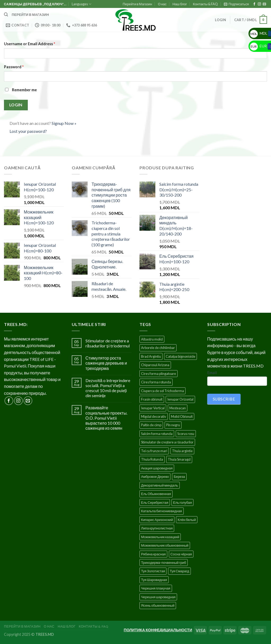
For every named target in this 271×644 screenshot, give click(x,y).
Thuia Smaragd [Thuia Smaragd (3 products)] (179, 459)
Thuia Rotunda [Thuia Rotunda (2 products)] (152, 459)
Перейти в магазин (30, 15)
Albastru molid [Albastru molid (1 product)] (152, 339)
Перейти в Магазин (137, 4)
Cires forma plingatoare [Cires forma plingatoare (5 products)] (159, 374)
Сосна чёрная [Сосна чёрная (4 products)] (181, 554)
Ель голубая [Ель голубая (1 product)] (182, 502)
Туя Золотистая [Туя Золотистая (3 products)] (153, 571)
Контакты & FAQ (205, 4)
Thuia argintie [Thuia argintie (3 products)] (182, 451)
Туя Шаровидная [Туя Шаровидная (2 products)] (154, 580)
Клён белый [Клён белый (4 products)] (187, 520)
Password (14, 67)
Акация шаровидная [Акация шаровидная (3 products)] (157, 468)
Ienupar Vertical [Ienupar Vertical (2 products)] (153, 408)
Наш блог (180, 4)
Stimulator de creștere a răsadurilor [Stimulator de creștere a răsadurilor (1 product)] (167, 442)
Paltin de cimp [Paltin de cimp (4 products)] (151, 425)
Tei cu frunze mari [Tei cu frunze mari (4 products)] (154, 451)
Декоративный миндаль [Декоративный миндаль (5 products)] (160, 485)
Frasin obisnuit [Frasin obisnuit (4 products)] (152, 399)
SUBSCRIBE (224, 399)
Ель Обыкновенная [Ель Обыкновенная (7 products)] (156, 494)
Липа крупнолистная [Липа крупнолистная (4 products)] (157, 528)
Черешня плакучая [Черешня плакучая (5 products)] (156, 588)
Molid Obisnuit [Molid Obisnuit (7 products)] (182, 416)
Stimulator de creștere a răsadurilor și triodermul (108, 343)
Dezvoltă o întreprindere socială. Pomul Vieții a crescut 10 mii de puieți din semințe (108, 388)
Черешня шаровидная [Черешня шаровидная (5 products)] (158, 597)
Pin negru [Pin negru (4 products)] (173, 425)
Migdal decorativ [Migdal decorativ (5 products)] (154, 416)
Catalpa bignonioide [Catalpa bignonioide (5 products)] (180, 356)
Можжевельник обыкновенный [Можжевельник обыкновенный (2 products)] (165, 545)
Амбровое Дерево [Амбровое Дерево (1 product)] (155, 477)
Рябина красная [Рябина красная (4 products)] (153, 554)
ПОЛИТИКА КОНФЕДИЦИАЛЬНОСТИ (158, 630)
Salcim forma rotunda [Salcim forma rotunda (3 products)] (157, 434)
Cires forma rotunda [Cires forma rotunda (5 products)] (156, 382)
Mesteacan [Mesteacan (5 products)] (178, 408)
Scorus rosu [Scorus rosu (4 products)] (186, 434)
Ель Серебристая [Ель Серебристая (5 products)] (155, 502)
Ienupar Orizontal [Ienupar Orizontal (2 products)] (180, 399)
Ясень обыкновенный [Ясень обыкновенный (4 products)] (158, 605)
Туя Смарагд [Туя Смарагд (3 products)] (179, 571)
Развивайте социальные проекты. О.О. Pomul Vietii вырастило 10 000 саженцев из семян (106, 418)
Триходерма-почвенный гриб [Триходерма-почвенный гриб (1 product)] (164, 563)
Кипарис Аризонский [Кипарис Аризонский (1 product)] (157, 520)
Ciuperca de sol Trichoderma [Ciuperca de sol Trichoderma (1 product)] (162, 391)
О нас (162, 4)
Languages (82, 4)
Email (212, 373)
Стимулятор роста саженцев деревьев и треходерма (106, 363)
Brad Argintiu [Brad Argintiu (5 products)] (151, 356)
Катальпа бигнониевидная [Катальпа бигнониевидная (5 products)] (162, 511)
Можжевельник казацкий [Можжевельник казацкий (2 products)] (160, 537)
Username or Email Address (30, 44)
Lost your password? (28, 131)
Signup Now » (64, 123)
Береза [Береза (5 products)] (179, 477)
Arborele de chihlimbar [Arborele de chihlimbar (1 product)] (158, 348)
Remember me (20, 90)
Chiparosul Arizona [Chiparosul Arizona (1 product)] (155, 365)
